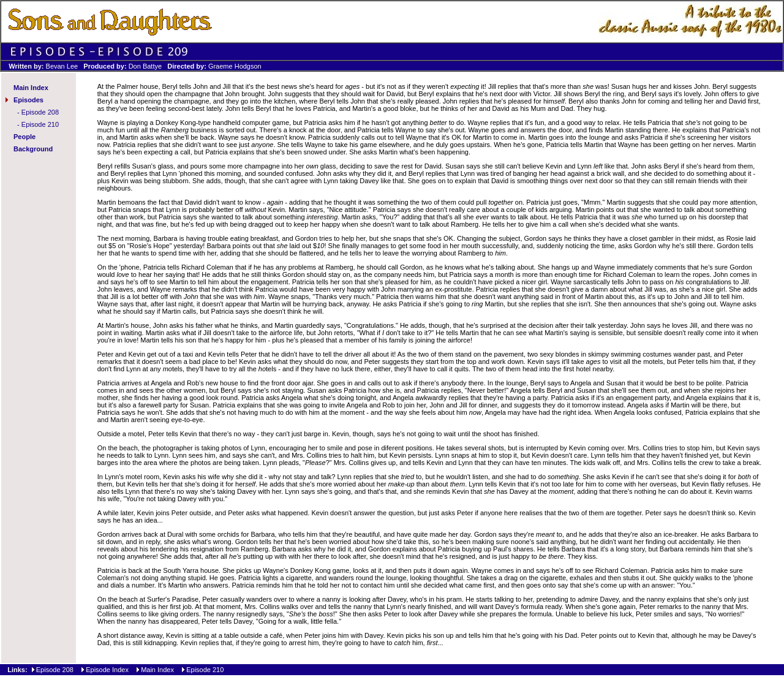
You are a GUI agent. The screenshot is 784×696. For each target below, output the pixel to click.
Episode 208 (40, 112)
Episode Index (107, 670)
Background (33, 149)
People (24, 137)
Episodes (28, 100)
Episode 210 (40, 124)
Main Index (31, 88)
